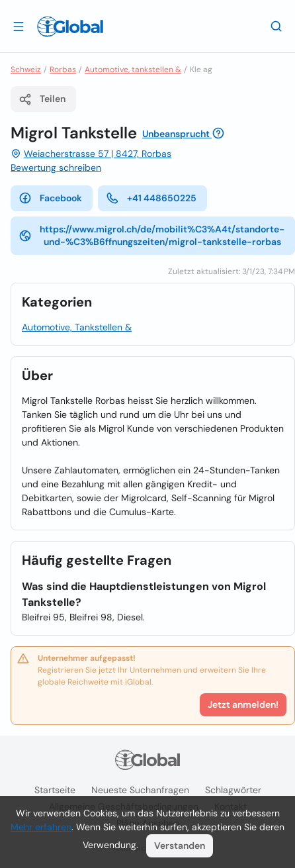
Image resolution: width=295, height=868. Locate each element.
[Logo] (70, 26)
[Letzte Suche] (276, 26)
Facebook (50, 198)
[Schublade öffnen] (19, 26)
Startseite (55, 790)
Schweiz (26, 70)
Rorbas (63, 70)
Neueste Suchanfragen (140, 790)
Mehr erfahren (41, 827)
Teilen (42, 99)
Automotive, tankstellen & (133, 70)
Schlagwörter (233, 790)
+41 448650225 (151, 198)
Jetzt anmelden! (243, 704)
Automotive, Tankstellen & (77, 327)
